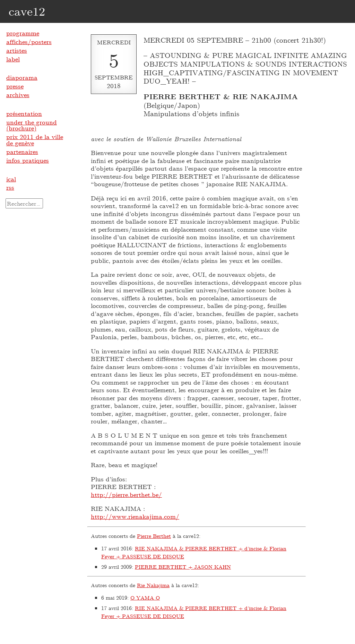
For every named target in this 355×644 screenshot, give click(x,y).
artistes (17, 50)
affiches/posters (29, 42)
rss (10, 187)
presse (15, 86)
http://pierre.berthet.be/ (126, 495)
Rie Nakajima (153, 585)
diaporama (22, 77)
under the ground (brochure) (32, 125)
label (13, 59)
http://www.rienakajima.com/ (135, 516)
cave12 (27, 11)
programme (23, 33)
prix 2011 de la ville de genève (35, 140)
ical (11, 179)
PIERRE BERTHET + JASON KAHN (183, 567)
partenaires (22, 152)
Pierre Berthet (154, 536)
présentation (24, 113)
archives (18, 95)
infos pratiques (28, 160)
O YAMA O (145, 598)
